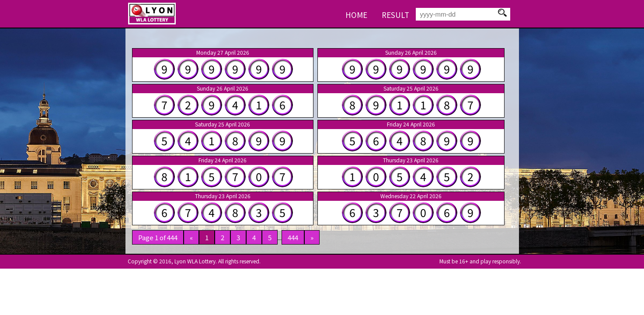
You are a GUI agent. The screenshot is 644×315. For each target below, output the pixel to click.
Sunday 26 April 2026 (411, 52)
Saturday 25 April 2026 (411, 88)
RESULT (395, 15)
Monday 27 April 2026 (223, 52)
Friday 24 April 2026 (411, 124)
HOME (356, 15)
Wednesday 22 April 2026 (411, 196)
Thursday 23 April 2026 (411, 160)
